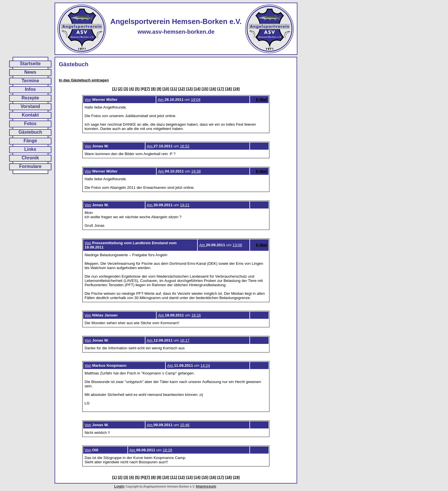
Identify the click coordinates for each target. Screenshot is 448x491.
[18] (229, 89)
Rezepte (30, 98)
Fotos (30, 124)
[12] (181, 89)
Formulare (30, 166)
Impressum (206, 486)
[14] (197, 89)
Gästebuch (30, 132)
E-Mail (262, 100)
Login (119, 486)
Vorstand (30, 106)
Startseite (30, 64)
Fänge (30, 141)
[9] (159, 89)
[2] (120, 89)
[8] (153, 89)
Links (30, 149)
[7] (147, 89)
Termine (30, 81)
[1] (114, 89)
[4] (131, 89)
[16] (213, 89)
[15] (205, 89)
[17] (221, 89)
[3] (126, 89)
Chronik (30, 158)
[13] (189, 89)
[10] (166, 89)
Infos (30, 89)
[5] (137, 89)
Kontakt (30, 115)
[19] (236, 89)
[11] (174, 89)
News (30, 72)
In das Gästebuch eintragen (84, 80)
